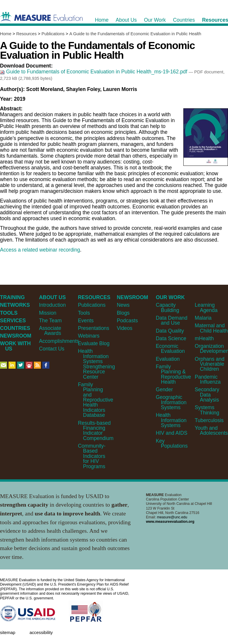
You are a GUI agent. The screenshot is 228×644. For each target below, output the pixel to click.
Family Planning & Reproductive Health (173, 374)
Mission (48, 313)
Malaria (203, 318)
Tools (84, 313)
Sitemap (8, 633)
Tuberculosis (209, 420)
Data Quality (170, 331)
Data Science (171, 338)
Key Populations (172, 443)
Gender (164, 390)
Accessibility (41, 633)
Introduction (52, 305)
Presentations (94, 328)
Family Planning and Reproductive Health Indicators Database (95, 400)
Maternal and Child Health (211, 328)
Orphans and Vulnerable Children (210, 364)
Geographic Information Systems (171, 402)
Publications (53, 34)
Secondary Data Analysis (207, 395)
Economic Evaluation (170, 349)
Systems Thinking (207, 410)
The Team (50, 321)
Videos (124, 328)
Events (86, 321)
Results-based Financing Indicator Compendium (96, 431)
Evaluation (168, 359)
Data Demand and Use (172, 320)
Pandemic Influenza (208, 379)
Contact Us (52, 349)
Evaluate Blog (94, 343)
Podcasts (127, 321)
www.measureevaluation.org (170, 522)
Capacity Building (167, 307)
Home (6, 34)
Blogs (123, 313)
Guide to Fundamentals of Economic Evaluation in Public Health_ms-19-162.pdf (94, 72)
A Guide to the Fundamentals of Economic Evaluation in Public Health (135, 34)
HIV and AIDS (172, 433)
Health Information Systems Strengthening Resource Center (96, 364)
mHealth (204, 338)
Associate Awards (50, 331)
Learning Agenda (206, 307)
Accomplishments (59, 341)
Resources (26, 34)
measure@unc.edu (172, 517)
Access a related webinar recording (40, 250)
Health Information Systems (171, 420)
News (123, 305)
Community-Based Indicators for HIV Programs (92, 456)
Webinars (89, 336)
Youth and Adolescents (211, 430)
